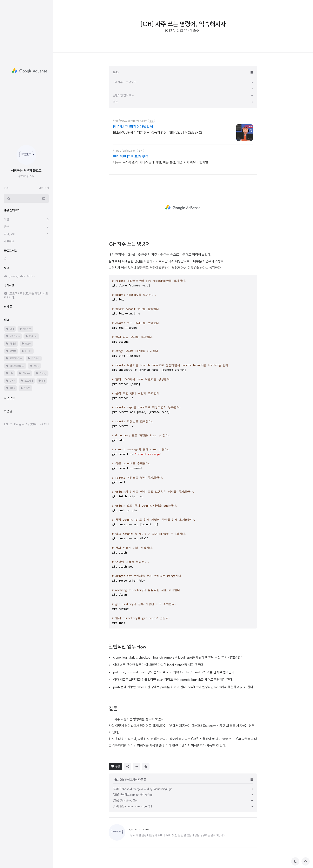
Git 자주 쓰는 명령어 (129, 244)
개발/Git (195, 30)
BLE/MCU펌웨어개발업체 (133, 127)
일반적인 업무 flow (128, 647)
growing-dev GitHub (22, 276)
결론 (113, 708)
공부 (7, 227)
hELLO (8, 424)
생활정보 (9, 242)
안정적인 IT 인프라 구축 (131, 157)
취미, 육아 (10, 234)
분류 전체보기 (12, 210)
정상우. (33, 424)
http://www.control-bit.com (130, 121)
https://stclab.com (125, 151)
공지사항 (9, 285)
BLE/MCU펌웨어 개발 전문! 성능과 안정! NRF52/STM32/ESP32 (158, 132)
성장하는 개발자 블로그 (26, 171)
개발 (7, 219)
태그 (7, 320)
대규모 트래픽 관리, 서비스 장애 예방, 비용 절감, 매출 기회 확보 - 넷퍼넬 (161, 162)
